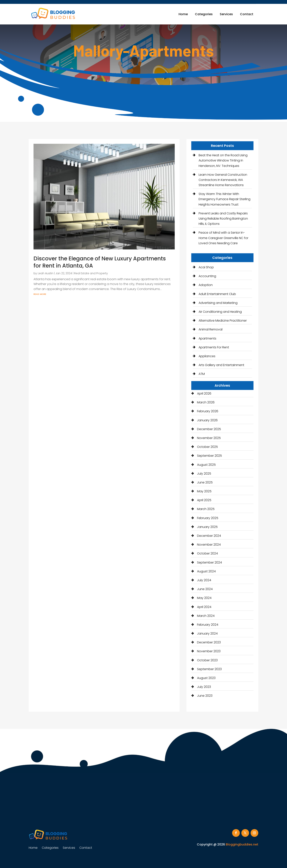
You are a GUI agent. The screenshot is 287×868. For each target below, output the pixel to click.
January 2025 (207, 527)
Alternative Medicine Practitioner (223, 321)
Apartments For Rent (214, 347)
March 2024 (206, 616)
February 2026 (208, 411)
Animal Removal (211, 329)
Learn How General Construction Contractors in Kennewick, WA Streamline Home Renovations (223, 180)
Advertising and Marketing (218, 303)
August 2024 (206, 571)
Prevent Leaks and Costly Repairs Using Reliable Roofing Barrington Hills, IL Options (223, 219)
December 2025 (209, 429)
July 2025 (204, 474)
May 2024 (204, 598)
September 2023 (209, 669)
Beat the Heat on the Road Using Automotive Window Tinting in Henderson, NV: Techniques (223, 160)
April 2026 (204, 393)
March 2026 (206, 402)
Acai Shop (206, 267)
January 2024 (207, 633)
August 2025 (206, 465)
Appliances (207, 356)
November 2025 (209, 438)
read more (40, 294)
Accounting (207, 276)
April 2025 (204, 500)
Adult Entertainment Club (217, 294)
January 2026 (207, 420)
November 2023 (209, 651)
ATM (202, 374)
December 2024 (209, 536)
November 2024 (209, 545)
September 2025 (209, 456)
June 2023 (205, 696)
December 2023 (209, 642)
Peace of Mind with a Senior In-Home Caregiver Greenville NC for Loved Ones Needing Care (223, 238)
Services (226, 14)
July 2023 (204, 687)
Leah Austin (46, 273)
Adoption (206, 285)
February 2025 (208, 518)
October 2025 (207, 447)
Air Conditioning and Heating (220, 312)
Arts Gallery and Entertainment (221, 365)
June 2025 (205, 482)
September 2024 (209, 562)
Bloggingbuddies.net (242, 844)
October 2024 (207, 553)
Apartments (207, 338)
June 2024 (205, 589)
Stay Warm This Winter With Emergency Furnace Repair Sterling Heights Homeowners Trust (224, 199)
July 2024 (204, 580)
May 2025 (204, 491)
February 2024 (208, 625)
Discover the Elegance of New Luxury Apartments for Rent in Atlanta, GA (100, 262)
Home (183, 14)
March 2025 (206, 509)
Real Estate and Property (91, 273)
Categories (204, 14)
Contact (247, 14)
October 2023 (207, 660)
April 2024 (204, 607)
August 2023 (206, 678)
